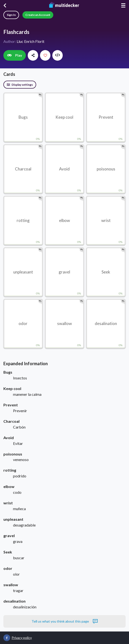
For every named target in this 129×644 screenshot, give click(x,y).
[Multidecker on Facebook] (7, 638)
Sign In (11, 15)
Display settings (20, 85)
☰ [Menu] (123, 5)
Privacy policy (22, 638)
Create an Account (38, 15)
